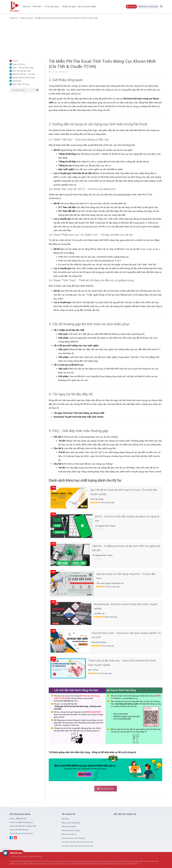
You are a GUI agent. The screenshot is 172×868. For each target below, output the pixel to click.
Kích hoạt (131, 6)
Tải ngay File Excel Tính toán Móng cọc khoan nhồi (79, 413)
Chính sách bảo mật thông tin (73, 838)
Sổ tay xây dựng (52, 6)
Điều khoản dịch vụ (69, 834)
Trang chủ (13, 18)
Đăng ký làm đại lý (69, 826)
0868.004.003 (16, 853)
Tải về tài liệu (106, 789)
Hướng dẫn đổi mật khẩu (19, 830)
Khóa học (27, 6)
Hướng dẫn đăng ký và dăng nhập (23, 826)
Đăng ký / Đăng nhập (148, 6)
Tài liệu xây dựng (69, 6)
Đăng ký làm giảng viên (71, 823)
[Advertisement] (86, 37)
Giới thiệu (65, 819)
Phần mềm (38, 6)
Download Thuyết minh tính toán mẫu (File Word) (78, 417)
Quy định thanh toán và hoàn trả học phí (78, 846)
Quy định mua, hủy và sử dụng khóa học (77, 842)
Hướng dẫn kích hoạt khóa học (21, 833)
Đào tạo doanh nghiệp (87, 6)
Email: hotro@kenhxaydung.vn (21, 822)
